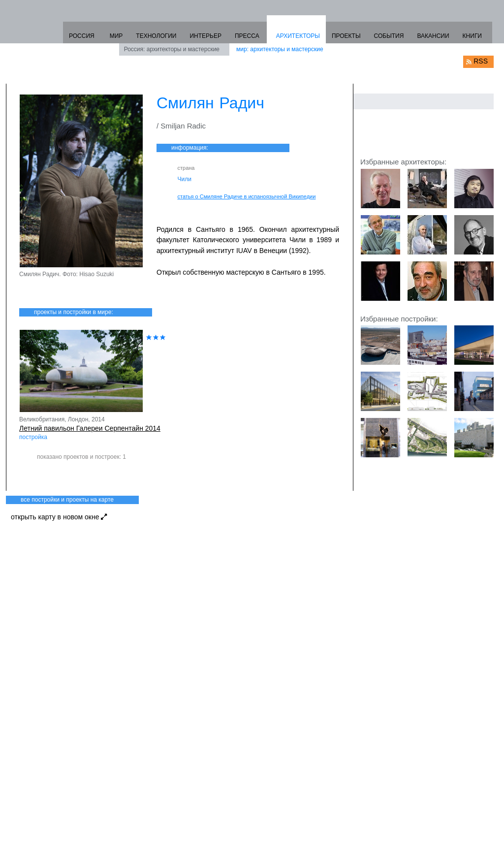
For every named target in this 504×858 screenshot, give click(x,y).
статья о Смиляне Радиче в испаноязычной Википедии (247, 196)
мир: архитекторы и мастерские (280, 49)
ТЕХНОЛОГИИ (156, 36)
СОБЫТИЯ (389, 36)
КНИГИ (472, 36)
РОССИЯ (82, 36)
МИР (116, 36)
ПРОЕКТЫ (346, 36)
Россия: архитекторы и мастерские (172, 49)
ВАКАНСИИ (433, 36)
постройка (33, 437)
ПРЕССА (247, 36)
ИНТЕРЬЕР (205, 36)
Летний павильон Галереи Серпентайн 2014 (90, 428)
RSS (481, 61)
